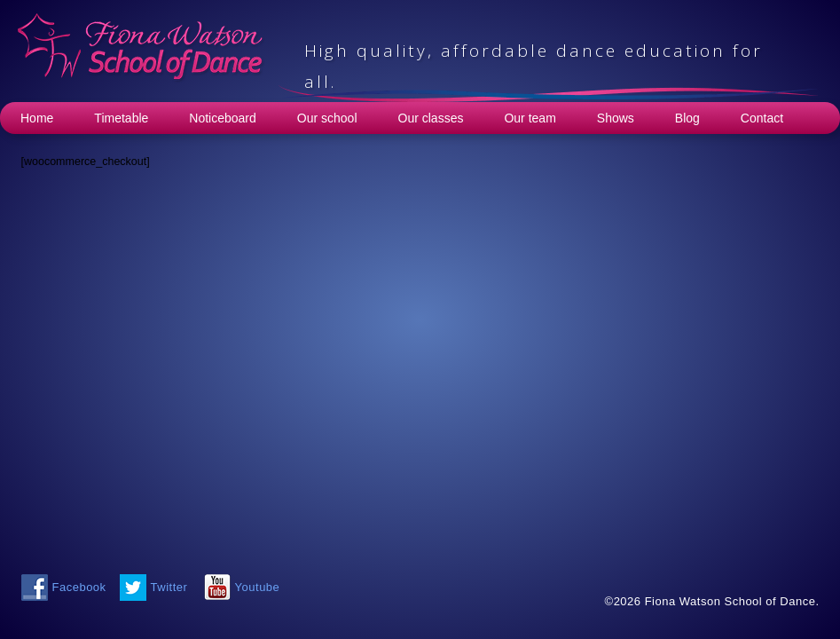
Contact (762, 118)
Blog (687, 118)
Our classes (431, 118)
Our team (530, 118)
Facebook (79, 587)
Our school (327, 118)
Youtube (258, 587)
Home (37, 118)
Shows (616, 118)
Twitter (169, 587)
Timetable (121, 118)
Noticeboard (223, 118)
